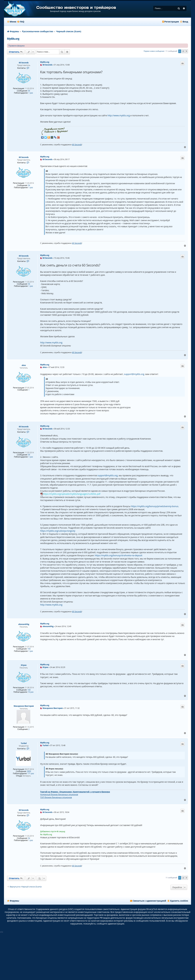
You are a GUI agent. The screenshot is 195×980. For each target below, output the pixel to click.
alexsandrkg (24, 624)
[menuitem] (21, 22)
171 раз (31, 774)
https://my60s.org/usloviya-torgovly (58, 531)
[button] (186, 51)
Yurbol (24, 743)
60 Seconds (24, 63)
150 (29, 649)
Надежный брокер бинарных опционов (59, 794)
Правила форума (17, 46)
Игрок (24, 665)
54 (29, 91)
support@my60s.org (134, 374)
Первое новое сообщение (154, 51)
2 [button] (183, 51)
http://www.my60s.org (119, 115)
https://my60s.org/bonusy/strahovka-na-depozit (119, 555)
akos (24, 365)
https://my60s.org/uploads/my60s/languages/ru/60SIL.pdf (72, 494)
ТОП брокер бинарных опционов (56, 797)
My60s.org (13, 39)
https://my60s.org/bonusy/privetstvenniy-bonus (155, 506)
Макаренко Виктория (24, 706)
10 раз (31, 692)
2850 (29, 771)
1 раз (31, 93)
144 (29, 690)
